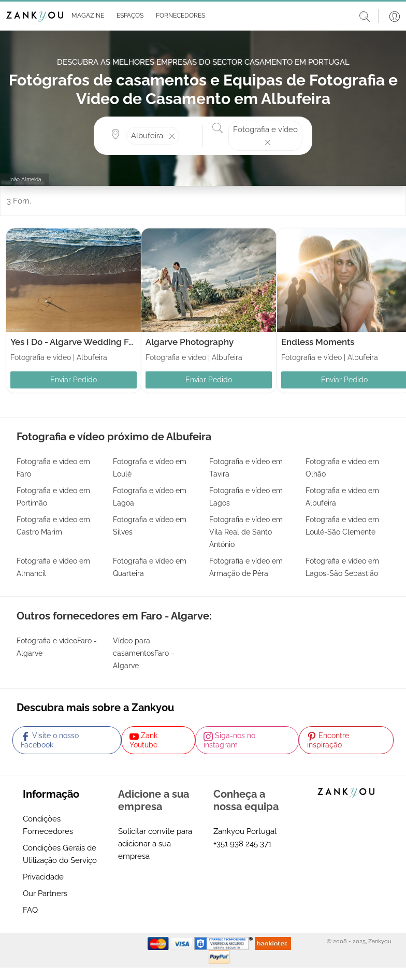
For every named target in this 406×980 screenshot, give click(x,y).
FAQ (30, 910)
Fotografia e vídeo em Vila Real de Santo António (246, 532)
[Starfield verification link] (225, 943)
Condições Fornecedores (48, 825)
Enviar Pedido (74, 380)
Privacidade (43, 877)
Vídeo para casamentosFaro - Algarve (143, 653)
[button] (86, 16)
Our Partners (45, 893)
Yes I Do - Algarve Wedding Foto (76, 342)
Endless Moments (318, 342)
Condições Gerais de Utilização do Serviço (60, 854)
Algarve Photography (190, 342)
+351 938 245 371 (242, 844)
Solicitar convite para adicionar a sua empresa (155, 844)
